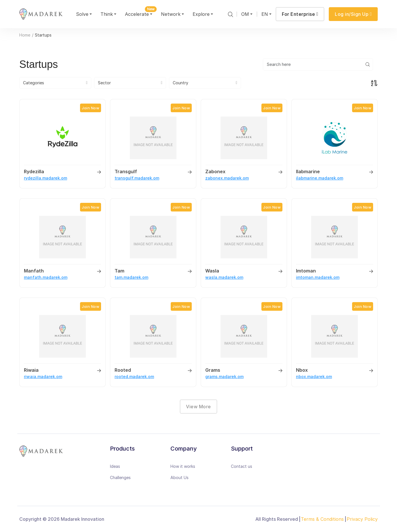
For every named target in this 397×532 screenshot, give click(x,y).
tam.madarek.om (131, 277)
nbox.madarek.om (314, 376)
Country (181, 83)
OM (245, 14)
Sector (104, 83)
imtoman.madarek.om (318, 277)
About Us (179, 477)
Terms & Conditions (322, 519)
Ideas (115, 466)
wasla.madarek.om (224, 277)
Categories (34, 83)
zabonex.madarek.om (227, 178)
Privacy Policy (362, 519)
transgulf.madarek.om (137, 178)
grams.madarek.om (224, 376)
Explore (201, 14)
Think (107, 14)
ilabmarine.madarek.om (320, 178)
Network (171, 14)
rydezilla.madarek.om (45, 178)
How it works (183, 466)
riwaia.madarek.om (43, 376)
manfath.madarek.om (46, 277)
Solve (82, 14)
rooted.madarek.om (134, 376)
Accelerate (139, 13)
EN (265, 14)
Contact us (242, 466)
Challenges (120, 477)
